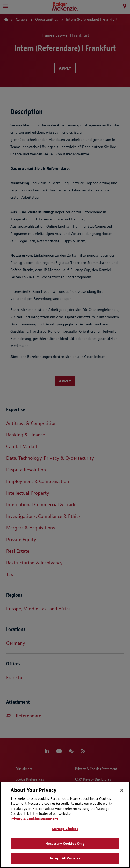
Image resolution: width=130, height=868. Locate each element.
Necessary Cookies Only (65, 844)
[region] (65, 825)
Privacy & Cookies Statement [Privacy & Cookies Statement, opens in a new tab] (34, 819)
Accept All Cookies (65, 858)
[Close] (122, 790)
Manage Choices (65, 829)
